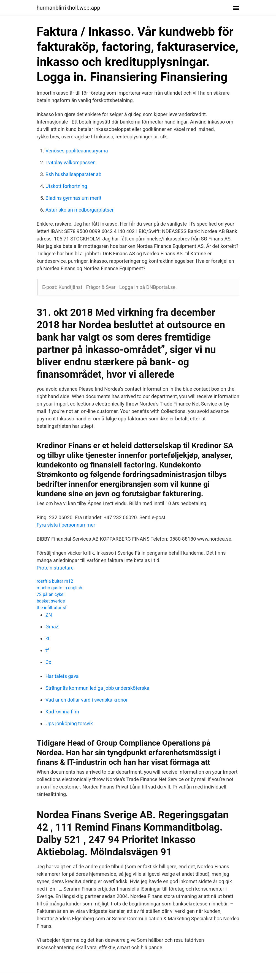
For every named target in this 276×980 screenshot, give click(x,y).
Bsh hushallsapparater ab (73, 174)
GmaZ (52, 627)
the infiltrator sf (52, 608)
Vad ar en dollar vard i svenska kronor (87, 700)
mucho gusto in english (59, 588)
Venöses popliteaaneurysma (77, 151)
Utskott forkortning (66, 186)
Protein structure (55, 568)
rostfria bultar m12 (55, 581)
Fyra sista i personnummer (66, 525)
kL (48, 638)
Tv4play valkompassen (71, 162)
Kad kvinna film (62, 712)
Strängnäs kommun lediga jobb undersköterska (97, 688)
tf (47, 650)
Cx (48, 662)
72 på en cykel (51, 594)
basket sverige (51, 601)
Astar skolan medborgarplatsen (80, 210)
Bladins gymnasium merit (73, 198)
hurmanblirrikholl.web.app (68, 8)
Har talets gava (62, 676)
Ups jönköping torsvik (69, 723)
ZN (49, 615)
